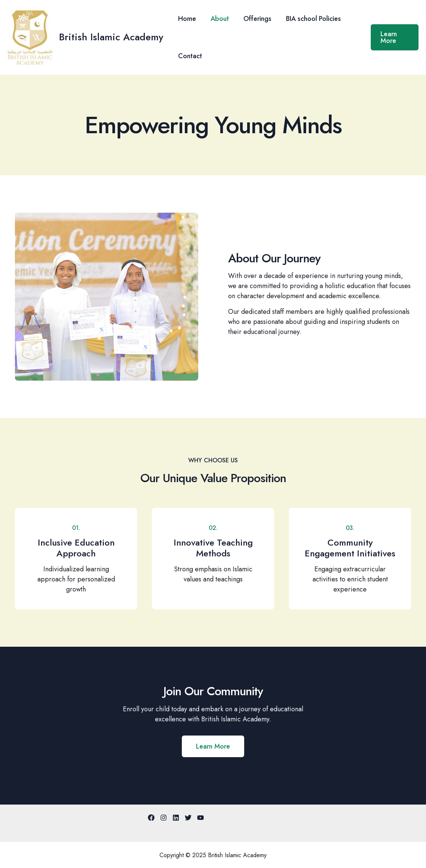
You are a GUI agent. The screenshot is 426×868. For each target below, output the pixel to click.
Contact (189, 56)
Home (186, 19)
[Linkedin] (176, 818)
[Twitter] (188, 818)
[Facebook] (151, 818)
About (218, 19)
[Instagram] (164, 818)
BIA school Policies (309, 19)
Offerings (254, 19)
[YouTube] (200, 818)
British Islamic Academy (111, 37)
